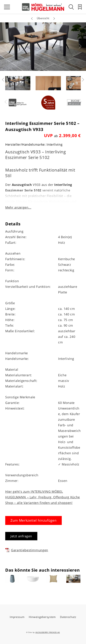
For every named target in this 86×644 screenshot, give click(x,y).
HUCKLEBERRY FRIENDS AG (48, 632)
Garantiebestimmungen (27, 550)
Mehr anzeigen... (18, 207)
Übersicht (43, 18)
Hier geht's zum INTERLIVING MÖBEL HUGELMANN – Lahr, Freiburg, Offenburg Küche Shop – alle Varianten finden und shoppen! (43, 497)
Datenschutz (68, 617)
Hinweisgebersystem (42, 617)
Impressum (17, 617)
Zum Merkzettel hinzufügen (33, 520)
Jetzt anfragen (21, 536)
